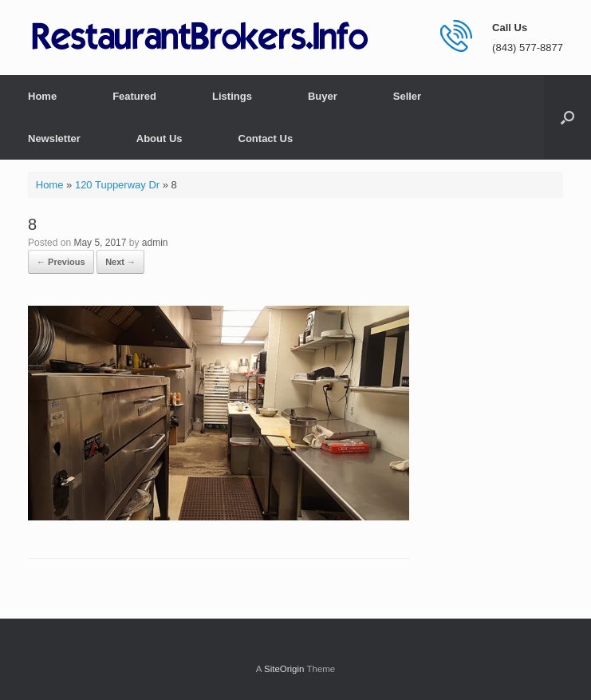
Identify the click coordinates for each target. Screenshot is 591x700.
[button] (567, 117)
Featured (134, 96)
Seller (407, 96)
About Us (160, 138)
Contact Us (266, 138)
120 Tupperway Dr (117, 185)
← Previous (61, 262)
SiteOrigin (284, 669)
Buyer (323, 96)
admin (155, 243)
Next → (120, 262)
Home (42, 96)
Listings (232, 96)
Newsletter (54, 138)
